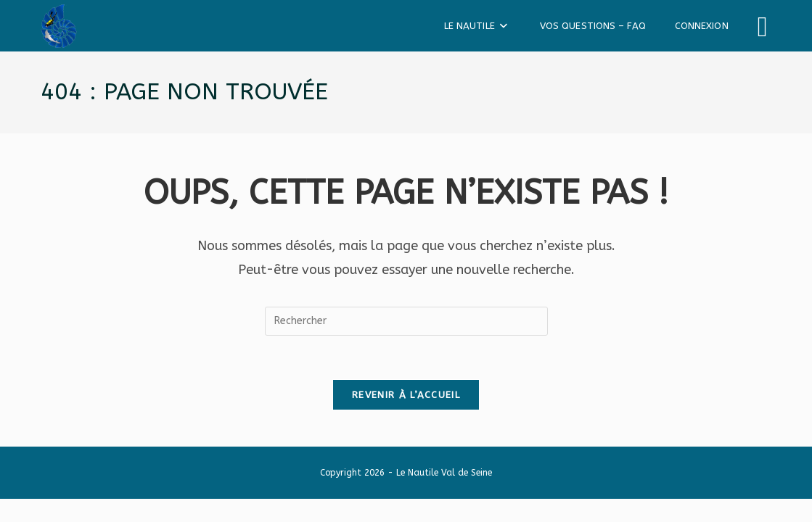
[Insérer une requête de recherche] (406, 321)
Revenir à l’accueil (406, 395)
